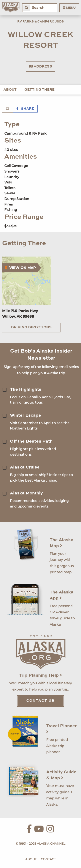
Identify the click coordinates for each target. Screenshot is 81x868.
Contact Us (40, 701)
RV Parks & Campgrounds (40, 22)
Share (25, 109)
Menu (69, 8)
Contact (48, 859)
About (10, 90)
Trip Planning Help (41, 676)
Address (40, 66)
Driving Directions (31, 327)
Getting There (39, 90)
